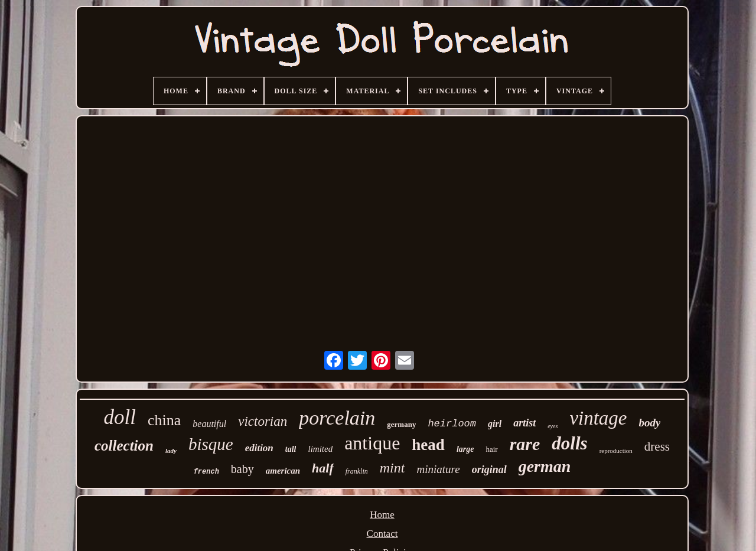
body (650, 423)
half (323, 468)
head (428, 445)
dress (657, 446)
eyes (553, 426)
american (283, 471)
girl (495, 424)
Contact (382, 534)
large (465, 449)
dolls (569, 443)
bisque (211, 444)
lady (171, 451)
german (545, 466)
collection (124, 446)
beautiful (209, 424)
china (164, 420)
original (489, 470)
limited (320, 449)
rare (525, 444)
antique (372, 443)
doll (120, 417)
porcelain (337, 418)
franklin (357, 471)
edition (259, 448)
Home (382, 515)
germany (401, 424)
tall (291, 449)
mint (392, 468)
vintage (598, 418)
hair (491, 449)
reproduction (616, 451)
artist (524, 423)
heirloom (452, 424)
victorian (263, 421)
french (206, 472)
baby (242, 469)
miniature (438, 469)
